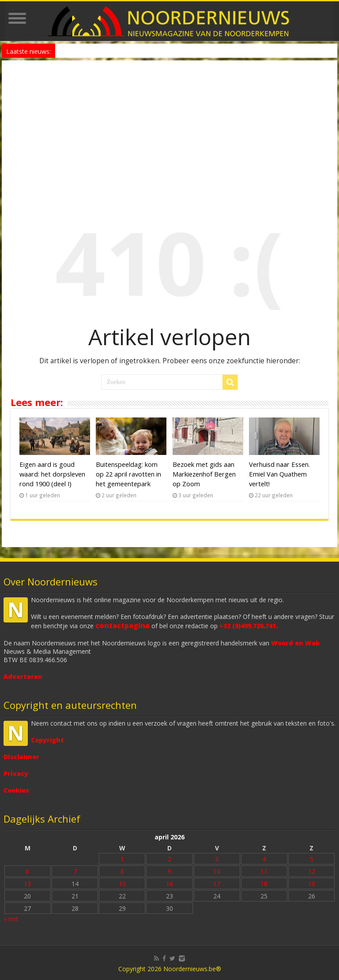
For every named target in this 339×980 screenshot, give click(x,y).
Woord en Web (295, 643)
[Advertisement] (169, 127)
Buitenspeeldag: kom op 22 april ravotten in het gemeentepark (128, 474)
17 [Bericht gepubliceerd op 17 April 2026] (217, 884)
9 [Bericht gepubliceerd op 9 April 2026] (169, 871)
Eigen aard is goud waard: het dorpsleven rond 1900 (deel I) (52, 474)
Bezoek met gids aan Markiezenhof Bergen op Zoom (204, 474)
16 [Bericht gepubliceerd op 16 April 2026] (169, 884)
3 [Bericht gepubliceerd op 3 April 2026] (217, 859)
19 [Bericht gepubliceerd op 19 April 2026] (312, 884)
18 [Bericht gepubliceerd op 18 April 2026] (264, 884)
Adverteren (23, 676)
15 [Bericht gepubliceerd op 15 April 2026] (122, 884)
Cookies (16, 790)
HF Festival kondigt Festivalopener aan (107, 50)
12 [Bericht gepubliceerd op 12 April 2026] (312, 871)
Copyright (47, 740)
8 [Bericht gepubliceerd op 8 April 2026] (122, 871)
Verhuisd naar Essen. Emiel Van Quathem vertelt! (279, 474)
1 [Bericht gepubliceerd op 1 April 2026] (122, 859)
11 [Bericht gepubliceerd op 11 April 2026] (264, 871)
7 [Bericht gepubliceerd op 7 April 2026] (75, 871)
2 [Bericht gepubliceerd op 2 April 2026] (169, 859)
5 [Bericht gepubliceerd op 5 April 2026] (312, 859)
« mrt (11, 919)
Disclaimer (21, 757)
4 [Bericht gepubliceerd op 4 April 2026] (264, 859)
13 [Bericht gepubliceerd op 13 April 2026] (27, 884)
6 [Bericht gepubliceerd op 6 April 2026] (27, 871)
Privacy (16, 773)
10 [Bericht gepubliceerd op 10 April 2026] (217, 871)
